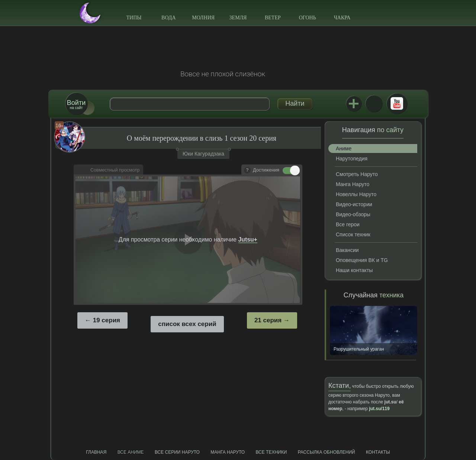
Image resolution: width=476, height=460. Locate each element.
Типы (134, 18)
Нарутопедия (352, 159)
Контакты (378, 452)
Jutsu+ (354, 103)
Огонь (308, 18)
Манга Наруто (353, 184)
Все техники (271, 452)
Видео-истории (354, 204)
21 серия (268, 320)
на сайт (76, 104)
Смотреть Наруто (357, 174)
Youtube (397, 103)
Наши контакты (354, 270)
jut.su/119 (379, 409)
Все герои (348, 224)
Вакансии (347, 250)
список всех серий (187, 324)
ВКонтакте (374, 103)
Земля (238, 18)
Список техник (353, 234)
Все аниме (131, 452)
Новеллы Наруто (356, 194)
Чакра (342, 18)
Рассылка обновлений (327, 452)
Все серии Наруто (177, 452)
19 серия (107, 320)
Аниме (344, 148)
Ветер (273, 18)
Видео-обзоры (353, 214)
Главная (96, 452)
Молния (203, 18)
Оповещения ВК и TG (362, 260)
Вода (168, 18)
